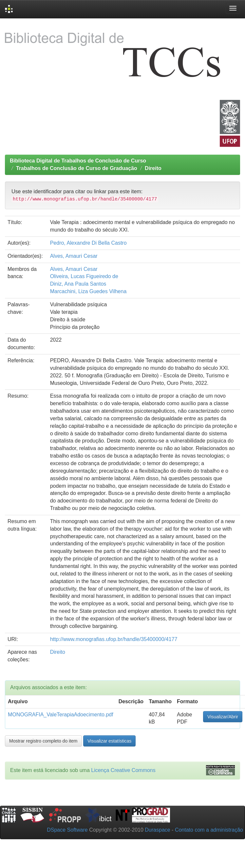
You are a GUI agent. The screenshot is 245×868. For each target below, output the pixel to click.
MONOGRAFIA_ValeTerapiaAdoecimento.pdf (61, 715)
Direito (153, 168)
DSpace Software (67, 830)
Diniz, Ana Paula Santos (78, 284)
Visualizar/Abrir (223, 717)
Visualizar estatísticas (109, 741)
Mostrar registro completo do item (43, 741)
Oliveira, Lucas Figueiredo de (84, 276)
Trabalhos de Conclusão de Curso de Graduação (77, 168)
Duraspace (157, 830)
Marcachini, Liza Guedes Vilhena (88, 291)
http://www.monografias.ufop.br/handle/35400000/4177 (114, 639)
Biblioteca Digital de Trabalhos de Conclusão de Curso (78, 161)
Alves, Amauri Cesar (74, 256)
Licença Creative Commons (123, 770)
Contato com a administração (209, 830)
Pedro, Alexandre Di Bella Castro (88, 243)
